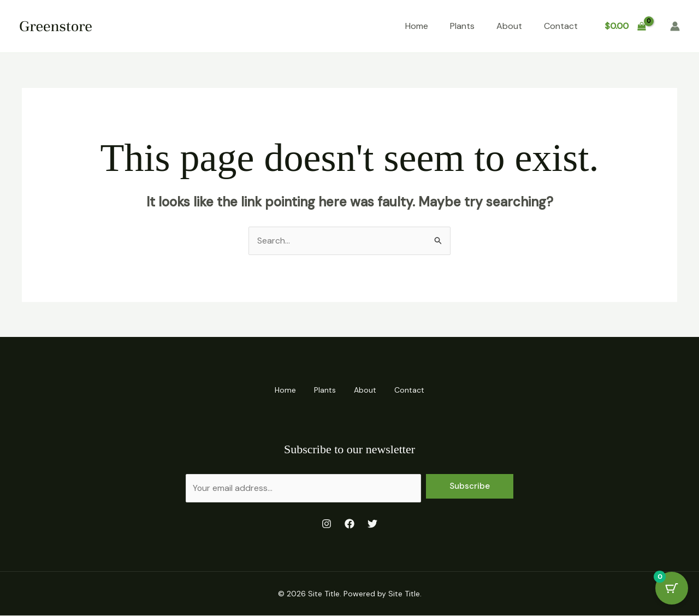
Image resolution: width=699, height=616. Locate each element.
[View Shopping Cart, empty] (625, 26)
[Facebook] (349, 524)
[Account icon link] (675, 26)
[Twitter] (372, 524)
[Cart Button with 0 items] (672, 589)
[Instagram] (327, 524)
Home (417, 26)
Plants (462, 26)
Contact (561, 26)
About (509, 26)
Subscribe (470, 486)
